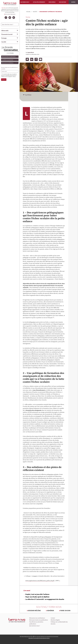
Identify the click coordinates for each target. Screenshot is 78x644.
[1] (53, 317)
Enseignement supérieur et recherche (51, 12)
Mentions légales (55, 620)
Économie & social (7, 34)
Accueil (28, 12)
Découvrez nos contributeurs (8, 63)
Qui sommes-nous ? (25, 2)
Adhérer (73, 2)
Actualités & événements (39, 2)
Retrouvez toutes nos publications (9, 57)
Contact (53, 618)
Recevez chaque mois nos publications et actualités (9, 68)
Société (4, 42)
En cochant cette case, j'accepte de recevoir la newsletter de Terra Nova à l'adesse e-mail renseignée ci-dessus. (9, 75)
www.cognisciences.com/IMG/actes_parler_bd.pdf (40, 581)
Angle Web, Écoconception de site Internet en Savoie (39, 638)
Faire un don (65, 610)
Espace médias (52, 2)
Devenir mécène (34, 610)
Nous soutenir (63, 2)
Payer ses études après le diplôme (37, 597)
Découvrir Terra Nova (10, 14)
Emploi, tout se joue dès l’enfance (37, 594)
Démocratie (5, 31)
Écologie (4, 38)
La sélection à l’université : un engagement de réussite (45, 599)
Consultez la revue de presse (8, 60)
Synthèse (28, 95)
